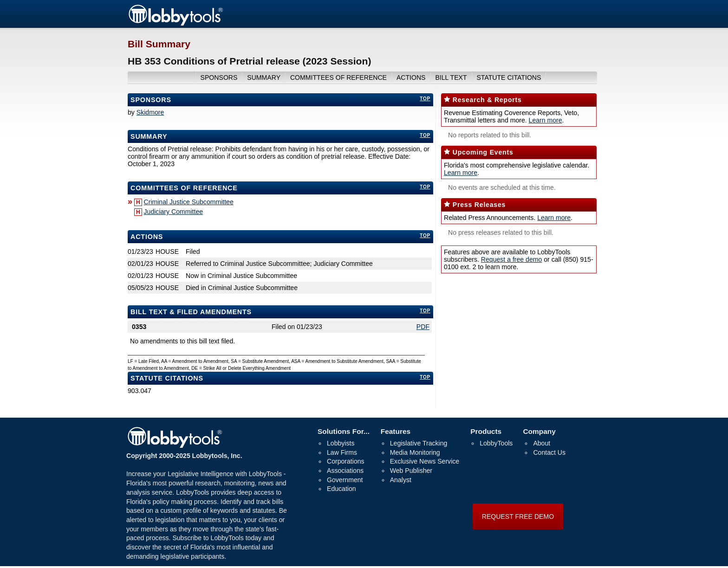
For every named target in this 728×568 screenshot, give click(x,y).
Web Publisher (411, 471)
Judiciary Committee (174, 212)
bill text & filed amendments (191, 312)
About (542, 443)
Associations (345, 471)
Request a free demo (511, 259)
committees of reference (338, 77)
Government (345, 480)
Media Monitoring (415, 452)
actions (411, 77)
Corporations (346, 461)
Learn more (546, 120)
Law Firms (342, 452)
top (425, 99)
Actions (147, 237)
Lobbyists (341, 443)
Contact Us (549, 452)
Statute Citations (509, 77)
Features (396, 431)
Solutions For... (344, 431)
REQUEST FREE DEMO (518, 516)
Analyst (401, 480)
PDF (423, 327)
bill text (451, 77)
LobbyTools (496, 443)
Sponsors (151, 100)
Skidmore (150, 112)
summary (264, 77)
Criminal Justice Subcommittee (189, 202)
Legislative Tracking (419, 443)
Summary (149, 136)
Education (341, 489)
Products (486, 431)
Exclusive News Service (425, 461)
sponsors (219, 77)
